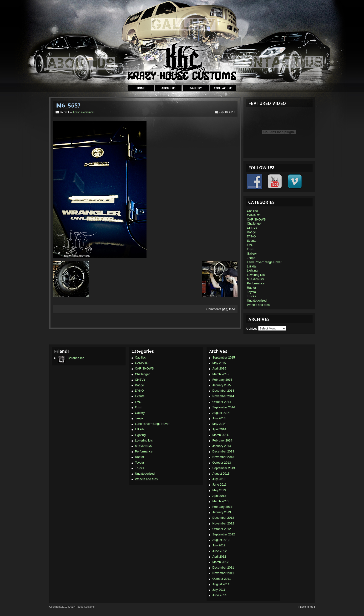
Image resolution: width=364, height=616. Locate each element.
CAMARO (254, 215)
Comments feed (221, 309)
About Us (168, 88)
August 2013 (221, 474)
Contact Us (223, 88)
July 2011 (219, 590)
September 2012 (224, 534)
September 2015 (224, 357)
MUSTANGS (256, 279)
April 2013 (219, 496)
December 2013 (223, 451)
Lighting (252, 270)
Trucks (252, 296)
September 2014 (224, 407)
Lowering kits (256, 275)
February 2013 (222, 507)
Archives (252, 328)
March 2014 (221, 435)
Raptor (252, 288)
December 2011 (223, 567)
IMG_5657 (68, 105)
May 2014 (219, 424)
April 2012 (219, 557)
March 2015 (221, 374)
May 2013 (219, 490)
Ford (250, 249)
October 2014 (222, 402)
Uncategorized (257, 300)
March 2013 (221, 501)
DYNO (251, 236)
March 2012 (221, 562)
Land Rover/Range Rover (264, 262)
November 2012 (223, 523)
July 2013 (219, 479)
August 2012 (221, 540)
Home (141, 88)
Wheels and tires (258, 305)
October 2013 (222, 463)
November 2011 (223, 573)
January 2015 (222, 385)
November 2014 (223, 396)
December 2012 (223, 518)
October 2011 (222, 579)
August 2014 (221, 413)
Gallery (196, 88)
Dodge (252, 232)
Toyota (252, 292)
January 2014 (222, 446)
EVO (250, 245)
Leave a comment (84, 112)
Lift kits (252, 266)
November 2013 (223, 457)
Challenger (254, 223)
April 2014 (219, 429)
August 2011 (221, 584)
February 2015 (222, 380)
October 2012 (222, 529)
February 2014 (222, 440)
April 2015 (219, 368)
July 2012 (219, 545)
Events (252, 241)
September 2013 (224, 468)
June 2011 (220, 595)
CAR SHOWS (256, 219)
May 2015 (219, 363)
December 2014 (223, 391)
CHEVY (252, 228)
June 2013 (220, 485)
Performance (256, 283)
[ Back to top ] (307, 607)
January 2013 (222, 512)
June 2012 (220, 551)
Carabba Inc (71, 358)
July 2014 (219, 418)
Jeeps (251, 258)
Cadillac (253, 211)
